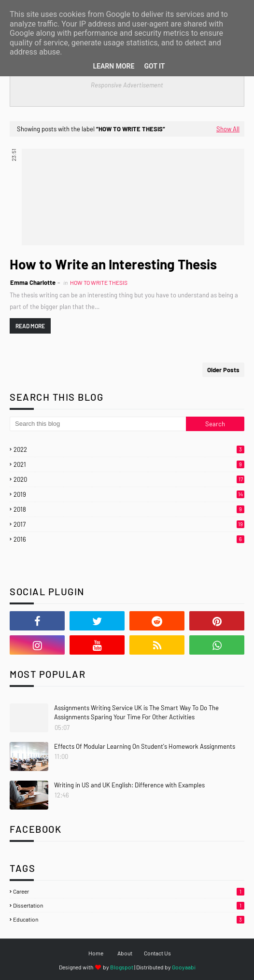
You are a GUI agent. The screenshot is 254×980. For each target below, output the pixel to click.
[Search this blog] (98, 424)
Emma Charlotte (33, 282)
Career (129, 891)
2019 (129, 494)
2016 (129, 539)
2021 (129, 464)
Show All (228, 129)
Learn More (113, 66)
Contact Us (157, 953)
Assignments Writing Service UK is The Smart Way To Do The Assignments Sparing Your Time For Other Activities (136, 713)
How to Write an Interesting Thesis (113, 264)
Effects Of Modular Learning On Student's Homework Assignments (145, 746)
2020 (129, 479)
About (125, 953)
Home (96, 953)
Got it (154, 66)
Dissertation (129, 905)
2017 (129, 524)
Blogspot (122, 967)
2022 (129, 449)
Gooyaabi (184, 967)
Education (129, 919)
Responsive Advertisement (127, 85)
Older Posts (223, 370)
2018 (129, 509)
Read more (30, 326)
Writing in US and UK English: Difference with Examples (129, 785)
